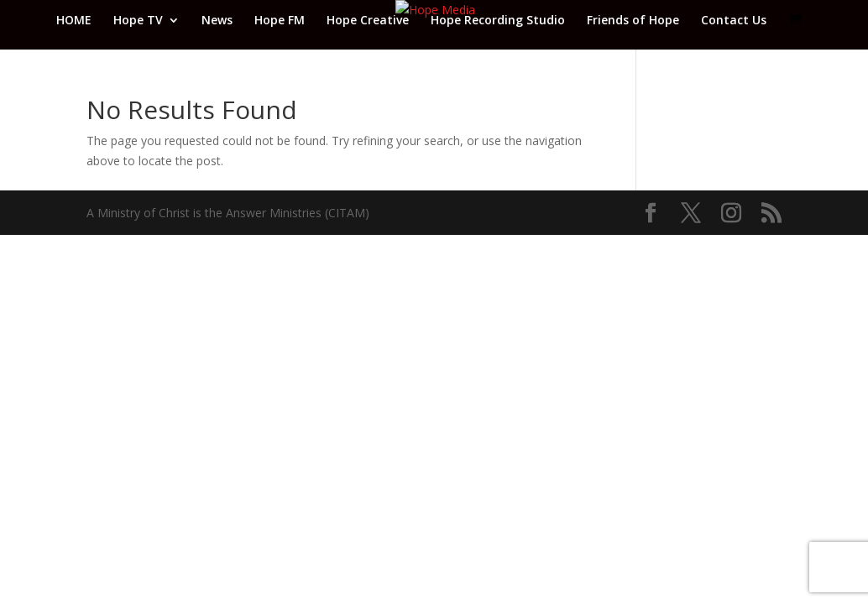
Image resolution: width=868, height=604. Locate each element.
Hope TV (138, 21)
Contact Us (734, 21)
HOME (74, 21)
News (217, 21)
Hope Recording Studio (498, 21)
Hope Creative (368, 21)
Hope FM (280, 21)
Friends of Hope (633, 21)
